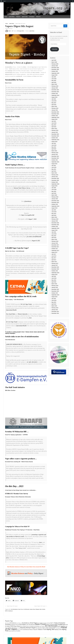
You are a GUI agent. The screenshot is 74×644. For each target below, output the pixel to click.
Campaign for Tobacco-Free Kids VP (17, 527)
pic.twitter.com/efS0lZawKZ (34, 237)
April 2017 (54, 260)
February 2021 (55, 175)
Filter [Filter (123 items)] (22, 626)
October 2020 (55, 182)
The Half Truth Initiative (15, 387)
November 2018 (55, 225)
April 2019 (54, 215)
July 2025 (54, 77)
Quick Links (25, 17)
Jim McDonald (26, 609)
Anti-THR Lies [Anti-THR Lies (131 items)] (19, 623)
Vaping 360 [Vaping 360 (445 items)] (50, 629)
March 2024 (54, 106)
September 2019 (55, 206)
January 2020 (55, 199)
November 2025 (55, 69)
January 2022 (55, 154)
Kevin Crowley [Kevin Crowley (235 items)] (61, 626)
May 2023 (54, 125)
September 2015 (55, 295)
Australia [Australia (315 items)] (25, 623)
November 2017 (55, 247)
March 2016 (54, 284)
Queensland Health (11, 310)
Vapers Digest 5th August (12, 606)
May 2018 (54, 236)
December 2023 (55, 112)
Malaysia (38, 609)
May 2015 (54, 302)
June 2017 (54, 256)
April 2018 (54, 238)
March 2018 (54, 239)
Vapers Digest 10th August (40, 606)
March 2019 (54, 217)
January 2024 (55, 110)
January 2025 (55, 88)
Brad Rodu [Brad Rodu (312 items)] (34, 623)
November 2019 (55, 202)
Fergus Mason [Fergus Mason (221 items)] (17, 626)
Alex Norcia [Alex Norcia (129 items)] (7, 623)
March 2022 (54, 151)
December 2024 (55, 90)
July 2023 (54, 121)
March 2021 (54, 173)
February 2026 (55, 64)
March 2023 (54, 129)
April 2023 (54, 127)
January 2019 (55, 221)
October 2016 (55, 271)
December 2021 (55, 156)
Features (18, 17)
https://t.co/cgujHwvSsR (28, 215)
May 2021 (54, 169)
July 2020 (54, 188)
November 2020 (55, 180)
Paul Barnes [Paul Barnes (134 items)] (58, 628)
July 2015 (54, 299)
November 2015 (55, 291)
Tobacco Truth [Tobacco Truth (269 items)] (42, 629)
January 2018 (55, 243)
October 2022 (55, 138)
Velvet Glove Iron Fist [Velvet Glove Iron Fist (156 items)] (13, 631)
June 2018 (54, 234)
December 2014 (55, 311)
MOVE (6, 611)
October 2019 (55, 204)
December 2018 (55, 223)
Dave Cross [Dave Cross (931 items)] (40, 624)
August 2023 (54, 119)
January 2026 (55, 66)
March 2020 (54, 195)
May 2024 (54, 103)
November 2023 (55, 114)
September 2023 (55, 117)
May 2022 (54, 147)
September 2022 (55, 140)
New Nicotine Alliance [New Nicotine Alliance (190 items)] (41, 628)
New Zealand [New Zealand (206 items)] (50, 628)
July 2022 (54, 143)
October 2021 (55, 160)
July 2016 (54, 276)
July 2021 (54, 166)
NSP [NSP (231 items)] (54, 628)
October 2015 (55, 293)
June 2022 (54, 145)
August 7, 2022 (33, 219)
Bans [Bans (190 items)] (29, 623)
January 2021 (55, 177)
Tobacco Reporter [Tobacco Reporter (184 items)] (33, 629)
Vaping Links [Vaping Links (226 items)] (58, 629)
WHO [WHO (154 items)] (19, 631)
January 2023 (55, 132)
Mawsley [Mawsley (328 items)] (23, 628)
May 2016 (54, 280)
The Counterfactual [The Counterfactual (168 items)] (25, 629)
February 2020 (55, 197)
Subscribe (54, 49)
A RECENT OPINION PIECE (14, 344)
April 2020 (54, 193)
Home (6, 17)
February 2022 (55, 153)
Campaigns (32, 17)
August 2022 (54, 142)
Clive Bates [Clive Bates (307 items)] (22, 625)
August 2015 (54, 297)
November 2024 (55, 92)
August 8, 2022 (36, 241)
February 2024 (55, 108)
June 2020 (54, 190)
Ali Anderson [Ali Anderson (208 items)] (13, 623)
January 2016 (55, 287)
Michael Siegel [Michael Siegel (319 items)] (31, 628)
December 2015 (55, 289)
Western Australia (23, 314)
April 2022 (54, 149)
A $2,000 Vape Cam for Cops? (17, 248)
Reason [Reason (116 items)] (19, 630)
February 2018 (55, 241)
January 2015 (55, 310)
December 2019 (55, 201)
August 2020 (54, 186)
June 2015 (54, 300)
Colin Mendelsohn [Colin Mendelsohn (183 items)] (30, 625)
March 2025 (54, 84)
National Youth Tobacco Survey (22, 188)
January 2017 (55, 265)
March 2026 (54, 62)
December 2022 (55, 134)
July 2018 (54, 232)
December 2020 (55, 178)
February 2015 (55, 308)
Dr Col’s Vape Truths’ (12, 322)
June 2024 (54, 101)
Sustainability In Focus (14, 80)
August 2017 (54, 252)
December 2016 (55, 267)
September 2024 (55, 95)
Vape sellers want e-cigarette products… (21, 459)
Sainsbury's (11, 611)
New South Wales (11, 314)
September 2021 (55, 162)
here (30, 318)
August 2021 (54, 164)
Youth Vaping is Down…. (15, 165)
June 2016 (54, 278)
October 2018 (55, 226)
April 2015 (54, 304)
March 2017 (54, 262)
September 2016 (55, 273)
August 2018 (54, 230)
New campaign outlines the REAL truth (21, 296)
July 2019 (54, 210)
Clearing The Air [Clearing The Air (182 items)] (15, 625)
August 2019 (54, 208)
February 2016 (55, 286)
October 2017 (55, 249)
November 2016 (55, 269)
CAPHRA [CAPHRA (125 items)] (48, 623)
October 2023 (55, 116)
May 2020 (54, 191)
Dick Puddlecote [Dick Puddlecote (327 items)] (60, 624)
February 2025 (55, 86)
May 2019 (54, 214)
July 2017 (54, 254)
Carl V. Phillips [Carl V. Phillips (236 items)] (54, 623)
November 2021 (55, 158)
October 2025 (55, 71)
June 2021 (54, 167)
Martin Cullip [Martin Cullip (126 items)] (18, 628)
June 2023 (54, 123)
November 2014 (55, 313)
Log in (4, 1)
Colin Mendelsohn (14, 609)
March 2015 (54, 306)
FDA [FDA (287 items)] (12, 626)
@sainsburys (28, 201)
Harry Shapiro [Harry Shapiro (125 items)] (42, 626)
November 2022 (55, 136)
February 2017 (55, 263)
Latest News (12, 17)
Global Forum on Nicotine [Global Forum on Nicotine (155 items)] (28, 626)
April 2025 (54, 82)
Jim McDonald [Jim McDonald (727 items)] (51, 626)
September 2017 (55, 251)
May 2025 (54, 81)
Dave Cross (21, 609)
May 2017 (54, 258)
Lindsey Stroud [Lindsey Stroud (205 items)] (11, 628)
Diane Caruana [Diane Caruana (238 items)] (50, 625)
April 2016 (54, 282)
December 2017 (55, 245)
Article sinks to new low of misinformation (22, 337)
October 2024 (55, 94)
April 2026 (54, 60)
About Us (38, 17)
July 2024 (54, 99)
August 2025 (54, 75)
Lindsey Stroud (32, 609)
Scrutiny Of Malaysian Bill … (17, 432)
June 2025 (54, 79)
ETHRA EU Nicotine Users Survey (17, 494)
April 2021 (54, 171)
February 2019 (55, 219)
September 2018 (55, 228)
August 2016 (54, 275)
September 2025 (55, 73)
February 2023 (55, 130)
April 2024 (54, 105)
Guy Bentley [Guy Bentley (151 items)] (37, 626)
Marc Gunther (43, 609)
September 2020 (55, 184)
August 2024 (54, 97)
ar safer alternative (32, 362)
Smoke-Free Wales (12, 117)
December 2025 (55, 68)
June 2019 (54, 212)
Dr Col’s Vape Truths (26, 304)
